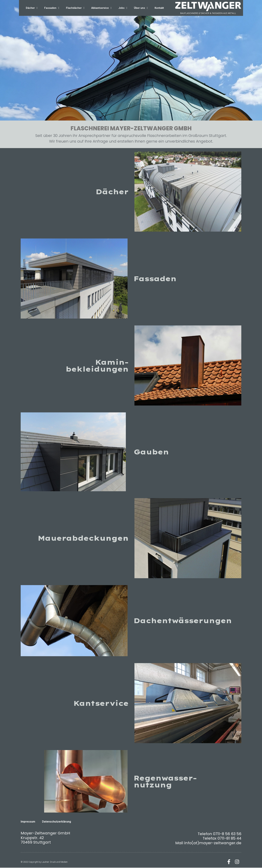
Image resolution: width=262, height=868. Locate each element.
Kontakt (159, 8)
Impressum (28, 822)
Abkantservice (101, 8)
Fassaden (52, 8)
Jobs (123, 8)
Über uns (141, 8)
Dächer (32, 8)
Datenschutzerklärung (57, 822)
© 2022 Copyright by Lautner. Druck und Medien (44, 862)
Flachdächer (75, 8)
